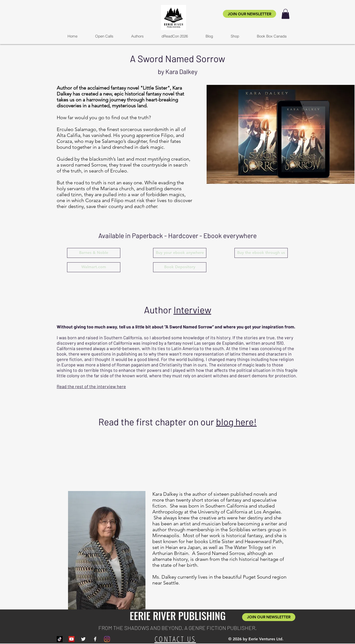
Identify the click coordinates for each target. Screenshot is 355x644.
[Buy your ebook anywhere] (180, 253)
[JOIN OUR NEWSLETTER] (249, 14)
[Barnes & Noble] (94, 253)
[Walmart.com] (94, 267)
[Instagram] (107, 639)
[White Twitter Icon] (83, 639)
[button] (285, 14)
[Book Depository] (180, 267)
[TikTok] (60, 639)
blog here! (236, 422)
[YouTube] (71, 639)
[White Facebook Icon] (95, 639)
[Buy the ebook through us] (261, 253)
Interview (192, 310)
